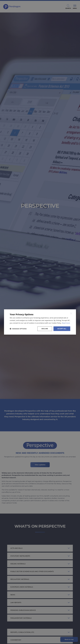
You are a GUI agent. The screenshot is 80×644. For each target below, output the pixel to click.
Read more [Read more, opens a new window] (66, 323)
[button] (18, 329)
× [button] (71, 313)
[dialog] (40, 322)
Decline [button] (45, 329)
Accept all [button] (62, 329)
